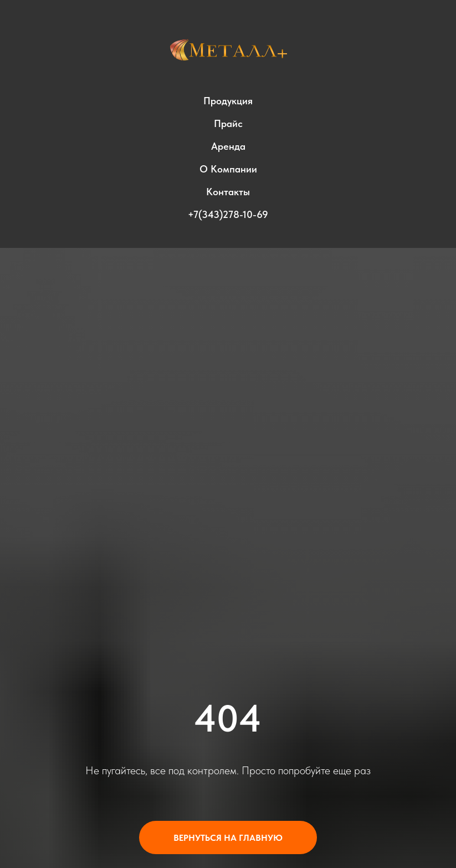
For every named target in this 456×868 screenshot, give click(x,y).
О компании (228, 169)
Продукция (228, 101)
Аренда (228, 146)
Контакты (228, 192)
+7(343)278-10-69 (228, 214)
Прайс (228, 123)
